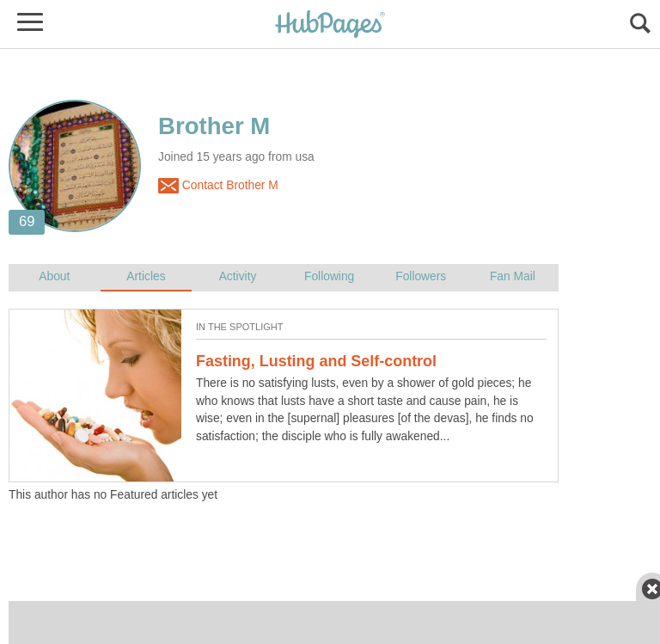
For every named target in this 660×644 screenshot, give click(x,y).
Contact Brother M (218, 186)
